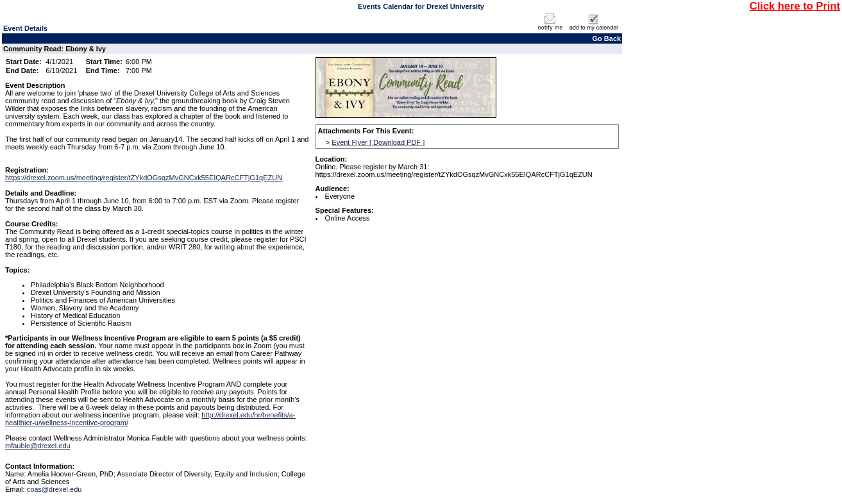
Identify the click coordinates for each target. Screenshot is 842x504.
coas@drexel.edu (55, 489)
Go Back (607, 38)
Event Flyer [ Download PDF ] (378, 142)
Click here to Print (795, 6)
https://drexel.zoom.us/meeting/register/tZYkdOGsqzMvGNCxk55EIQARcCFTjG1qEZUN (144, 178)
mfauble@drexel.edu (38, 446)
